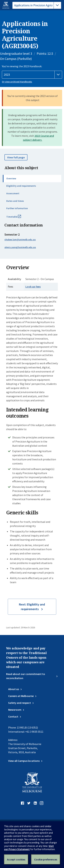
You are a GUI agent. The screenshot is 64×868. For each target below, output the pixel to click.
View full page (16, 157)
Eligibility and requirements (21, 186)
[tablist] (37, 5)
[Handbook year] (32, 75)
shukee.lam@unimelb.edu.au (20, 240)
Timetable (17, 218)
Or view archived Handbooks (17, 82)
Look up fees (33, 287)
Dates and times (15, 201)
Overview (11, 178)
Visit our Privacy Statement (29, 848)
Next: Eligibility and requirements (32, 607)
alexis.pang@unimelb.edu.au (20, 247)
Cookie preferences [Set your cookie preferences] (46, 859)
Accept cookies (16, 859)
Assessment (13, 193)
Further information (17, 208)
